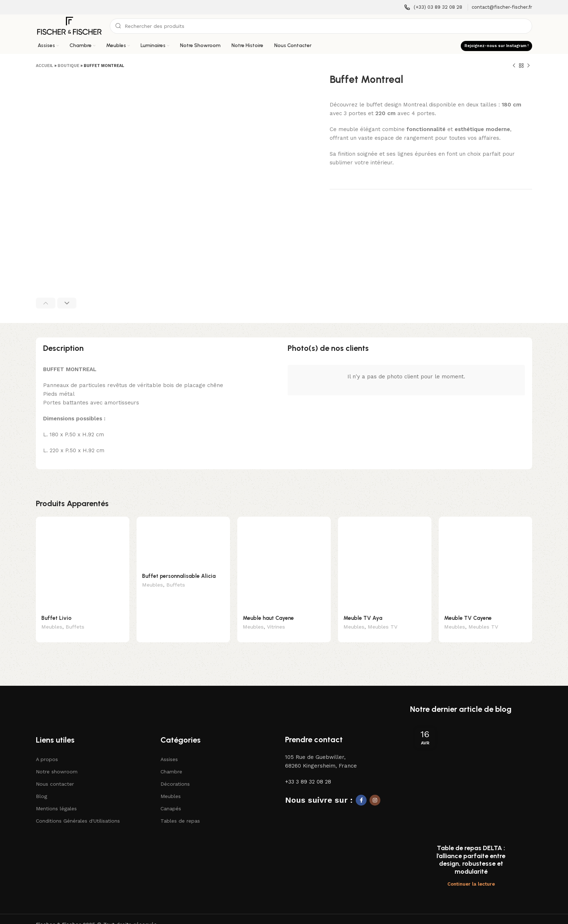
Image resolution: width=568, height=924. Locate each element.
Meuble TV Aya (363, 618)
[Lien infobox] (433, 7)
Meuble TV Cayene (468, 618)
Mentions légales (56, 798)
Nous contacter (55, 773)
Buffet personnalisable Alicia (179, 576)
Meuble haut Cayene (268, 618)
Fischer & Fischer (59, 875)
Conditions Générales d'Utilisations (78, 810)
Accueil (45, 66)
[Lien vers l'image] (69, 697)
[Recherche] (321, 26)
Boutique (68, 66)
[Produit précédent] (514, 66)
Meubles (52, 627)
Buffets (75, 627)
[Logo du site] (69, 26)
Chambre (171, 761)
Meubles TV (383, 627)
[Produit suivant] (529, 66)
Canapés (171, 798)
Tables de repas (180, 810)
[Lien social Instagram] (375, 789)
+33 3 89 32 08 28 (308, 771)
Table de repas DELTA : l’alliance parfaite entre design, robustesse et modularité (471, 810)
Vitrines (276, 627)
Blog (41, 785)
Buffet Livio (56, 618)
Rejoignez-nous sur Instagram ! (496, 46)
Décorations (175, 773)
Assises (169, 748)
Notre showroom (57, 761)
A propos (47, 748)
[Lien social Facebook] (361, 789)
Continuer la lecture (471, 835)
